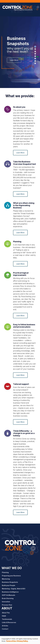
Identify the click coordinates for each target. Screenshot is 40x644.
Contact (6, 629)
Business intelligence (11, 592)
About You (7, 613)
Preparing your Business (12, 576)
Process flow (8, 605)
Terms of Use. (11, 641)
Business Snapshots (11, 582)
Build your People (9, 585)
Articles (6, 626)
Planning (6, 572)
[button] (35, 47)
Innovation (7, 602)
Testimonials (8, 619)
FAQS (5, 616)
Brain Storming (8, 598)
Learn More (14, 60)
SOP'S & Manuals (9, 595)
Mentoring (7, 579)
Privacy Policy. (22, 641)
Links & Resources (10, 622)
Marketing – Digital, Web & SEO (14, 589)
